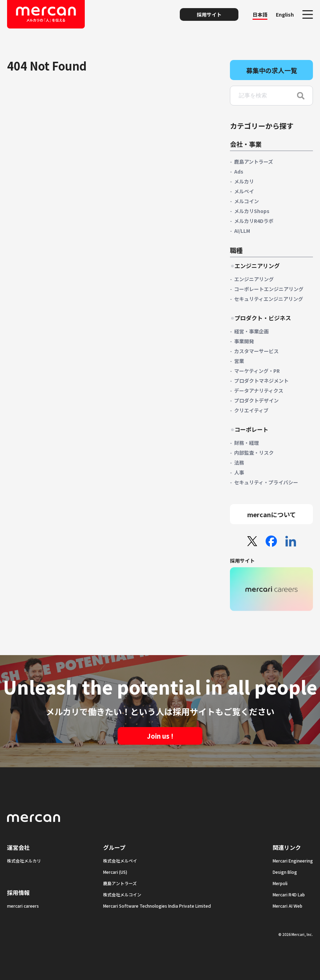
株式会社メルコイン (122, 894)
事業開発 (244, 341)
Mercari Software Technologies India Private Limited (157, 906)
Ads (239, 171)
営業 (239, 361)
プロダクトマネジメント (261, 381)
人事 (239, 472)
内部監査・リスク (254, 453)
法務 (239, 462)
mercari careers (23, 906)
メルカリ (244, 181)
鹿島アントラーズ (254, 162)
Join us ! (160, 736)
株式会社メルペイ (120, 861)
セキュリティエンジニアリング (269, 299)
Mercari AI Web (288, 906)
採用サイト (209, 14)
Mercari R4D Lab (289, 894)
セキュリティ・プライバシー (266, 482)
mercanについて (272, 514)
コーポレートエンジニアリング (269, 289)
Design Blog (285, 872)
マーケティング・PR (257, 371)
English (285, 14)
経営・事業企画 (251, 331)
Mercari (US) (115, 872)
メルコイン (247, 201)
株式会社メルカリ (24, 861)
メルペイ (244, 191)
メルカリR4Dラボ (254, 221)
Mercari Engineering (293, 861)
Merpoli (280, 883)
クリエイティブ (251, 410)
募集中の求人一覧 (272, 70)
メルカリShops (252, 211)
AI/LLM (242, 231)
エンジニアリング (254, 279)
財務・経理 (247, 443)
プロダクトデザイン (256, 400)
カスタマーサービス (256, 351)
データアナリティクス (259, 391)
